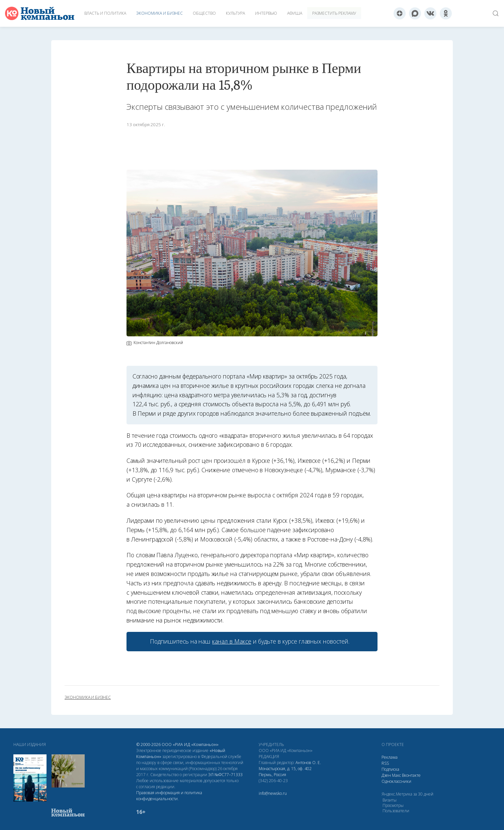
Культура (235, 13)
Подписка (390, 769)
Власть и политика (105, 13)
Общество (204, 13)
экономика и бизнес (88, 697)
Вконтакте (411, 775)
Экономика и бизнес (159, 13)
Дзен (386, 775)
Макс (396, 775)
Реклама (390, 757)
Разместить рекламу (334, 13)
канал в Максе (232, 641)
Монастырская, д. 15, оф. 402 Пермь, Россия (285, 772)
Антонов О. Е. (308, 763)
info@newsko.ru (273, 793)
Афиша (295, 13)
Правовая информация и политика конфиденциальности (169, 796)
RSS (385, 763)
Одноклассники (396, 781)
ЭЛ (225, 775)
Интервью (266, 13)
